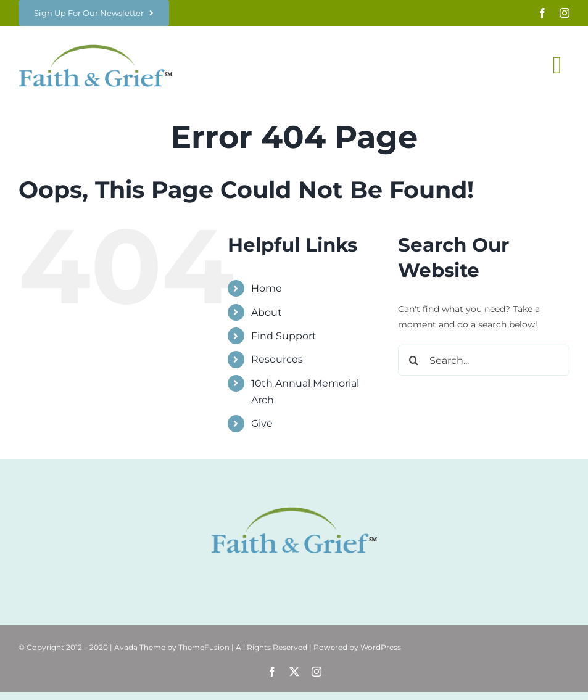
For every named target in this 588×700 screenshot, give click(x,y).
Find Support (284, 336)
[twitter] (294, 672)
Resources (277, 359)
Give (262, 423)
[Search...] (484, 360)
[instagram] (565, 13)
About (267, 312)
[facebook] (542, 13)
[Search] (413, 360)
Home (267, 288)
